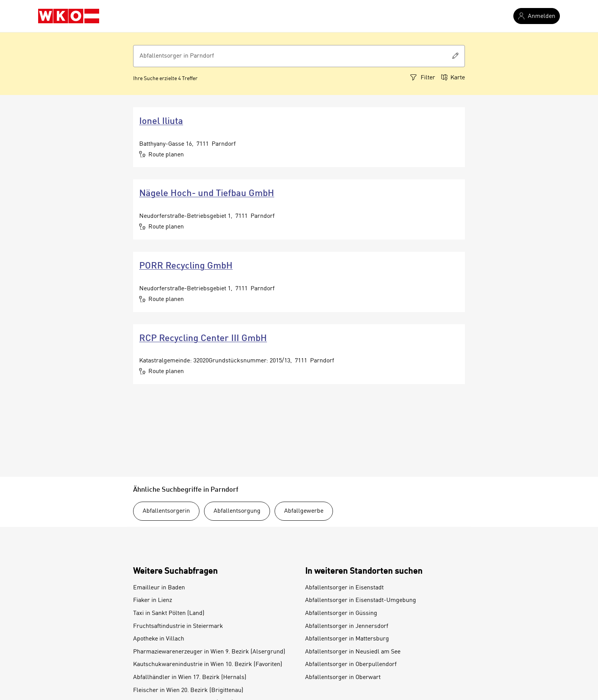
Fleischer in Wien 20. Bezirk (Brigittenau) (188, 690)
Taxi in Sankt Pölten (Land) (169, 613)
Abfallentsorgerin (166, 511)
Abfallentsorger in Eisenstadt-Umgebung (361, 600)
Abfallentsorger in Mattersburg (347, 639)
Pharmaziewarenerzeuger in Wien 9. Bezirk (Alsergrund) (209, 652)
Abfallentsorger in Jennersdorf (347, 626)
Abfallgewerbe (304, 511)
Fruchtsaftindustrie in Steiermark (178, 626)
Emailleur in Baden (159, 588)
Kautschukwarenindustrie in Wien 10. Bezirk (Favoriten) (208, 665)
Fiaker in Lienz (153, 600)
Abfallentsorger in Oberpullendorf (351, 665)
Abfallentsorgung (237, 511)
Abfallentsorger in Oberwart (343, 677)
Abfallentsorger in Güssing (341, 613)
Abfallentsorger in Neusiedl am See (353, 652)
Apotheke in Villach (159, 639)
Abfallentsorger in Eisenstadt (344, 588)
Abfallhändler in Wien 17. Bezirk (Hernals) (190, 677)
